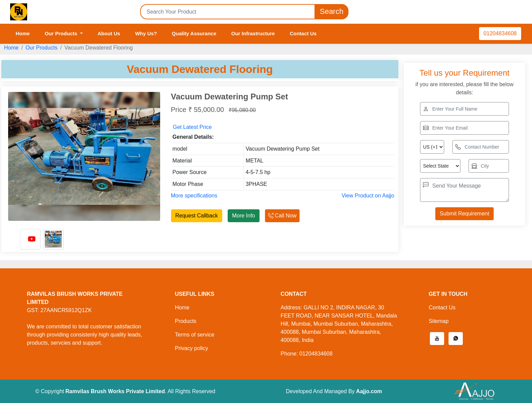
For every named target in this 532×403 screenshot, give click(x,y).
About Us (109, 33)
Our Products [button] (62, 33)
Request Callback (197, 216)
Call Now (282, 216)
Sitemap (439, 321)
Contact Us (303, 33)
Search (331, 12)
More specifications (194, 196)
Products (185, 321)
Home (23, 33)
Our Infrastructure (253, 33)
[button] (437, 339)
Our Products (41, 48)
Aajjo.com (369, 391)
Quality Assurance (194, 33)
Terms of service (194, 335)
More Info (244, 216)
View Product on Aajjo (368, 196)
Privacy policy (191, 348)
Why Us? (146, 33)
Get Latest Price (193, 127)
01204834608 (500, 33)
